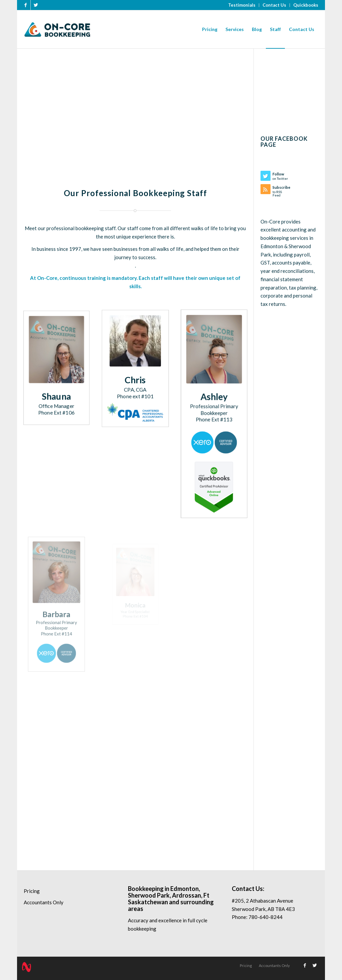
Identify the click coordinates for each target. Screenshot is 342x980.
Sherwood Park (149, 895)
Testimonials (242, 5)
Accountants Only (44, 902)
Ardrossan (187, 895)
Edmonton (185, 889)
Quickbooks (306, 5)
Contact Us (274, 5)
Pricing (32, 891)
